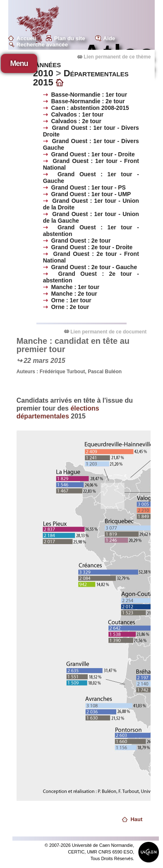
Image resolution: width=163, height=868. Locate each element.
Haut (136, 819)
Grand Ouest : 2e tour (81, 241)
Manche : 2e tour (74, 294)
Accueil (26, 38)
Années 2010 (47, 69)
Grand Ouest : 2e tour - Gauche (94, 267)
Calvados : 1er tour (77, 114)
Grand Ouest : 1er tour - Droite (93, 154)
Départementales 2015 (81, 78)
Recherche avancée (42, 45)
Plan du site (70, 38)
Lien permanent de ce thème (117, 57)
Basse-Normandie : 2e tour (88, 101)
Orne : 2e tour (70, 307)
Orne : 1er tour (71, 300)
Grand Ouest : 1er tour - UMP (91, 194)
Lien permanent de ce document (108, 332)
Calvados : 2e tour (76, 121)
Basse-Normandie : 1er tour (89, 95)
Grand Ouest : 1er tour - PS (88, 187)
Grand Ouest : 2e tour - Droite (92, 247)
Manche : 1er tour (75, 287)
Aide (109, 38)
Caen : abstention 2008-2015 (90, 108)
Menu (19, 63)
